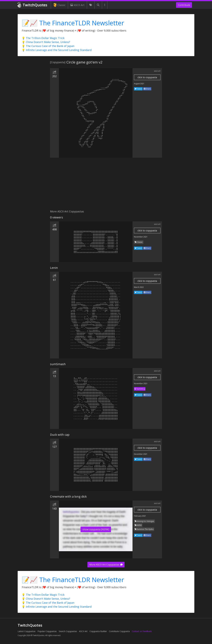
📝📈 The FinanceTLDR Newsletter (73, 23)
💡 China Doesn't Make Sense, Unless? (46, 42)
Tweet (138, 89)
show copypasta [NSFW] (96, 529)
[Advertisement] (106, 185)
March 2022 (139, 287)
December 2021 (141, 454)
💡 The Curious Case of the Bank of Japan (48, 46)
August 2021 (139, 84)
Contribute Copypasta (119, 631)
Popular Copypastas (47, 631)
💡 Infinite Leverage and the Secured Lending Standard (57, 50)
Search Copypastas (68, 631)
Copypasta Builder (98, 631)
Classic (59, 5)
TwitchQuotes (32, 5)
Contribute (184, 5)
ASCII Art (77, 5)
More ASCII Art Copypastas (106, 565)
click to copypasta (147, 77)
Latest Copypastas (27, 631)
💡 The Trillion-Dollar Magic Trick (43, 38)
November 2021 (141, 237)
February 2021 (140, 516)
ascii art (157, 71)
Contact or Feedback (142, 631)
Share (147, 89)
